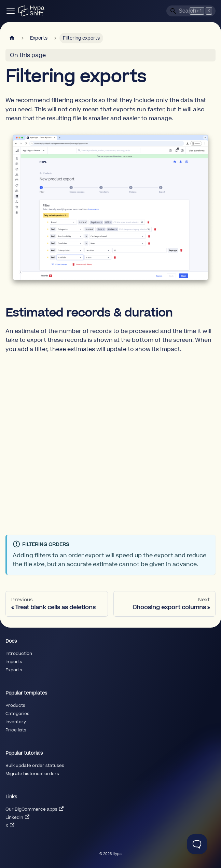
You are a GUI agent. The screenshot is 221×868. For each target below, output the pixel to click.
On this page (28, 55)
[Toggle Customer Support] (197, 844)
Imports (14, 662)
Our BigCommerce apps (34, 809)
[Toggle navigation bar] (11, 11)
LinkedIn (17, 818)
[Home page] (12, 38)
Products (15, 705)
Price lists (16, 730)
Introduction (19, 654)
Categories (17, 714)
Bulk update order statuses (35, 766)
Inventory (16, 722)
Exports (14, 670)
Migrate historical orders (32, 774)
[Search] (191, 11)
